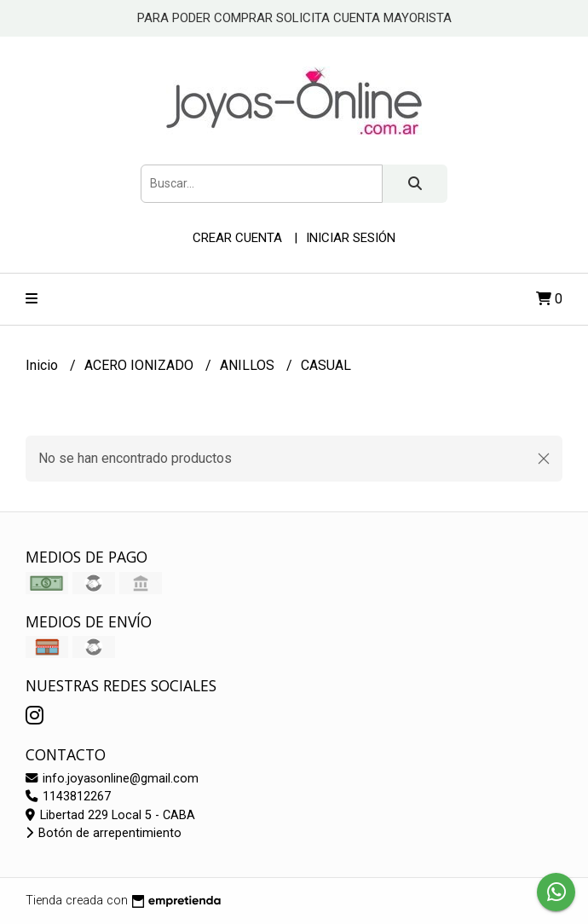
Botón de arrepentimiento (104, 833)
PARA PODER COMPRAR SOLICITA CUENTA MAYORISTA (294, 18)
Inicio (43, 365)
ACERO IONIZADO (141, 365)
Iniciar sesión (351, 238)
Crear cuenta (237, 238)
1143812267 (68, 797)
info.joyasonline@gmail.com (112, 779)
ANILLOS (249, 365)
